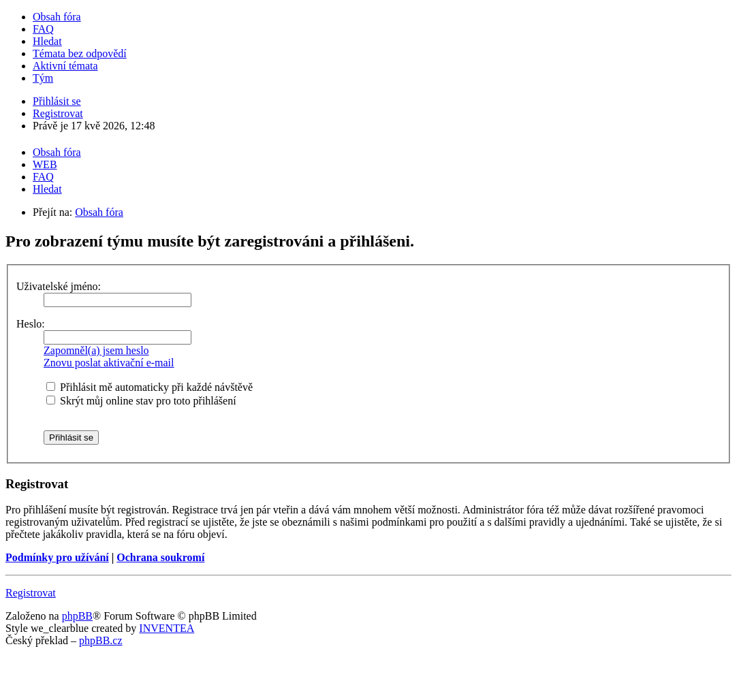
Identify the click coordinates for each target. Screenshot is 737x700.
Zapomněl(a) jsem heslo (96, 350)
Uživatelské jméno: (59, 286)
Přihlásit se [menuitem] (57, 101)
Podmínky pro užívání (57, 557)
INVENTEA (167, 628)
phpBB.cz (101, 640)
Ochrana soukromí (160, 557)
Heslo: (31, 324)
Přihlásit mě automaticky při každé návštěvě (150, 387)
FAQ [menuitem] (43, 29)
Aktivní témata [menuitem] (65, 66)
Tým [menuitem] (43, 78)
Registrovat (31, 593)
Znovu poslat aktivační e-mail (109, 363)
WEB (45, 164)
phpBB (77, 616)
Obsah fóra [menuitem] (57, 17)
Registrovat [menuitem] (58, 113)
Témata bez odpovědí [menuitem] (80, 53)
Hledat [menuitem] (47, 41)
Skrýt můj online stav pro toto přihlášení (141, 401)
